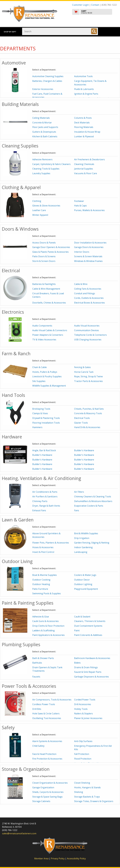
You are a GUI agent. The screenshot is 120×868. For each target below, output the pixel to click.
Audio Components (42, 326)
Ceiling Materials (41, 118)
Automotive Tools (83, 76)
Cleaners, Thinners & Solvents (90, 621)
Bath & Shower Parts (43, 658)
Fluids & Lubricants (84, 89)
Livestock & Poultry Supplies (47, 376)
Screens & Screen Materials (88, 256)
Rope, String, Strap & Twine (88, 376)
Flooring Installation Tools (46, 423)
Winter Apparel (40, 215)
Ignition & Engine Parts (86, 94)
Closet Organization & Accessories (50, 783)
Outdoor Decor (82, 580)
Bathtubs (37, 663)
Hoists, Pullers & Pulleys (45, 372)
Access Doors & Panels (44, 243)
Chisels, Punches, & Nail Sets (89, 409)
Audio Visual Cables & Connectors (50, 330)
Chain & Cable (39, 367)
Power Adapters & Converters (48, 335)
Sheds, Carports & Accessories (48, 792)
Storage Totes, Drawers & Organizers (94, 801)
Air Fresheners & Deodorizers (89, 159)
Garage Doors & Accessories (89, 247)
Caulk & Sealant (82, 617)
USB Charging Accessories (88, 340)
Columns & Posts (83, 118)
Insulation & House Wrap (87, 132)
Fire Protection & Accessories (47, 759)
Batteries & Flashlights (44, 284)
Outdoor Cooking (41, 580)
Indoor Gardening (83, 547)
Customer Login (80, 5)
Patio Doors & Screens (44, 256)
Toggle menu (110, 31)
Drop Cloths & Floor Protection (48, 626)
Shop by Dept (10, 32)
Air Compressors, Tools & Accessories (52, 700)
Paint (77, 630)
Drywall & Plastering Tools (46, 418)
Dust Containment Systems (88, 626)
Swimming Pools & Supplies (47, 593)
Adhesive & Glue (41, 617)
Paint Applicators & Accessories (48, 635)
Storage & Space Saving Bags (47, 797)
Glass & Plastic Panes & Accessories (50, 252)
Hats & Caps (80, 206)
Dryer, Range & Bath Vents (46, 506)
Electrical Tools (82, 418)
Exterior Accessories (43, 89)
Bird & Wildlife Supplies (86, 533)
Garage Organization (43, 787)
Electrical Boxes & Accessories (89, 303)
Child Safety (38, 746)
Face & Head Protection (44, 754)
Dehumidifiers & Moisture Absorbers (93, 501)
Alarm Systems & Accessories (47, 741)
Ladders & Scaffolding (43, 630)
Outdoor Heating (41, 584)
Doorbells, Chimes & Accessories (49, 303)
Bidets (77, 663)
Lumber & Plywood (84, 136)
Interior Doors (82, 252)
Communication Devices (87, 330)
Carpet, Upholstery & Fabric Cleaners (51, 164)
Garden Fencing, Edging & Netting (92, 543)
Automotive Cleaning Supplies (48, 76)
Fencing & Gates (82, 367)
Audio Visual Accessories (87, 326)
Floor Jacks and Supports (45, 127)
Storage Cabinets (41, 801)
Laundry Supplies (41, 173)
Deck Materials (82, 123)
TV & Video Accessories (44, 340)
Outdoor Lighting (83, 584)
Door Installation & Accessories (90, 243)
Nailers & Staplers (83, 714)
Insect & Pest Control (43, 552)
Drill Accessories (83, 704)
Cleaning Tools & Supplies (46, 169)
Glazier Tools (81, 423)
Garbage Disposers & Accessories (91, 677)
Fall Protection (82, 754)
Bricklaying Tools (41, 409)
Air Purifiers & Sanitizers (45, 497)
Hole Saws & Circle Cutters (46, 714)
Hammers (37, 427)
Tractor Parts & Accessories (88, 381)
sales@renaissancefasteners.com (19, 833)
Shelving (79, 792)
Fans (77, 510)
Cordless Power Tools (44, 704)
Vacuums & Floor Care (86, 173)
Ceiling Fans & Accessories (88, 289)
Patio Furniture (40, 589)
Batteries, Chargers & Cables (47, 81)
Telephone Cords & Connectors (90, 335)
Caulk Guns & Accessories (46, 621)
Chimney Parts (40, 501)
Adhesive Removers (42, 159)
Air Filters (79, 492)
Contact (95, 5)
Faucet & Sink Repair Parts (88, 672)
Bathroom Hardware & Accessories (92, 658)
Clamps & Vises (40, 413)
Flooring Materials (84, 127)
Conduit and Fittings (85, 293)
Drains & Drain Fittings (86, 667)
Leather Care (39, 210)
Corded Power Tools (85, 700)
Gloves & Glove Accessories (46, 206)
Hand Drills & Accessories (87, 427)
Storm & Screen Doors (44, 261)
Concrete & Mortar (42, 123)
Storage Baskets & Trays (87, 797)
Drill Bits (37, 709)
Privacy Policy (58, 858)
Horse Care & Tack (84, 372)
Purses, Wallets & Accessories (89, 210)
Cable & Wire (81, 284)
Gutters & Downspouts (44, 132)
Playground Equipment (86, 589)
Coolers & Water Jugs (85, 575)
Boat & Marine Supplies (45, 575)
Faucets (36, 677)
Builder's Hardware (84, 450)
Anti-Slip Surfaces (83, 741)
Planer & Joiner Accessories (88, 718)
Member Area (41, 858)
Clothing (37, 201)
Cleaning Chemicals (84, 164)
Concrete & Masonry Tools (88, 413)
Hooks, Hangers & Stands (87, 787)
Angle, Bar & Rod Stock (44, 450)
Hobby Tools (81, 709)
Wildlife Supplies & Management (49, 386)
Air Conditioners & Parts (45, 492)
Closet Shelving (82, 783)
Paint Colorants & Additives (88, 635)
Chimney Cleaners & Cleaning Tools (93, 497)
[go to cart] (95, 12)
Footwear (79, 201)
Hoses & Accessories (43, 547)
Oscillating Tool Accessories (47, 718)
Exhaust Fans (39, 510)
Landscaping (81, 552)
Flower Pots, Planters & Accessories (51, 543)
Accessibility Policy (76, 858)
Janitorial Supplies (84, 169)
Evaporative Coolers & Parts (89, 506)
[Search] (94, 31)
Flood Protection (83, 759)
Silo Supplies (39, 381)
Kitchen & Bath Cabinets (45, 136)
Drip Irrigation (82, 538)
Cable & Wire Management (46, 289)
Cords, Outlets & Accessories (89, 298)
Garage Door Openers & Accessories (51, 247)
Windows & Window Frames (88, 261)
